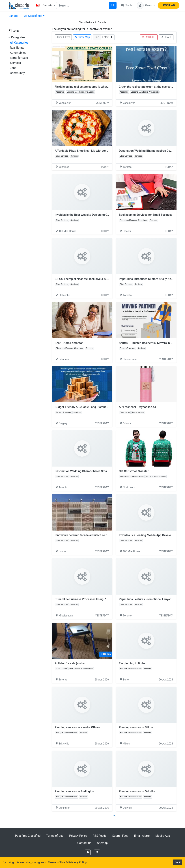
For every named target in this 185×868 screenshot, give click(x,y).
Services (15, 63)
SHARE (166, 37)
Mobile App (163, 836)
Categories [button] (17, 37)
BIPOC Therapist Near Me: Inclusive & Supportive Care (90, 279)
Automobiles (18, 53)
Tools (127, 5)
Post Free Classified (28, 836)
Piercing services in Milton (136, 727)
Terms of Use (55, 836)
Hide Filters (64, 37)
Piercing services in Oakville (137, 791)
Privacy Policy (78, 836)
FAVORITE (149, 37)
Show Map (82, 37)
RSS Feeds (100, 836)
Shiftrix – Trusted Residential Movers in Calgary (150, 343)
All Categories (19, 43)
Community (17, 73)
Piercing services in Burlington (74, 791)
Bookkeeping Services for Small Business (146, 215)
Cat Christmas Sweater (134, 471)
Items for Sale (19, 58)
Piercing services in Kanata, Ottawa (78, 727)
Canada (13, 16)
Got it (178, 862)
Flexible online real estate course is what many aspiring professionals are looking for (109, 87)
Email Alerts (142, 836)
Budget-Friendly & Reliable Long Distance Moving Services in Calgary (99, 407)
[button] (146, 5)
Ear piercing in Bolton (133, 663)
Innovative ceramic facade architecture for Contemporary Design (96, 535)
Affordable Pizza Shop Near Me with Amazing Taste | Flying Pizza (97, 151)
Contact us (84, 843)
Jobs (13, 68)
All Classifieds (33, 16)
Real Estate (17, 48)
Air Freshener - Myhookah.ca (137, 407)
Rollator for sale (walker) (71, 663)
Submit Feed (120, 836)
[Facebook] (88, 852)
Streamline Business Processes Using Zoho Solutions (89, 599)
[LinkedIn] (97, 852)
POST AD (169, 5)
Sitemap (102, 843)
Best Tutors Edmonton (69, 343)
